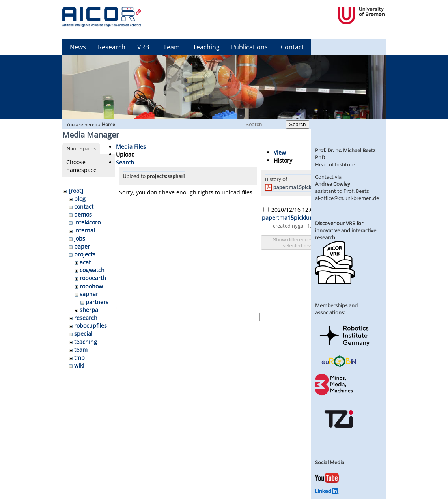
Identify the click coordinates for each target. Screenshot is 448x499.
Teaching (206, 47)
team (81, 350)
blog (80, 199)
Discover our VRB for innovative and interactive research (346, 230)
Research (112, 47)
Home (108, 124)
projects (85, 254)
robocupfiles (91, 326)
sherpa (89, 310)
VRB (143, 47)
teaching (86, 342)
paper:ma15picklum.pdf (301, 187)
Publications (249, 47)
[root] (76, 191)
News (78, 47)
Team (172, 47)
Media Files (131, 147)
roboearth (93, 278)
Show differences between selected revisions (303, 243)
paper (82, 246)
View (280, 152)
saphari (90, 294)
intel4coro (87, 222)
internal (85, 230)
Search (297, 124)
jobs (80, 238)
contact (84, 207)
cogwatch (92, 270)
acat (85, 262)
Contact (292, 47)
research (86, 318)
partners (97, 302)
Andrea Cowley (333, 184)
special (83, 334)
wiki (79, 365)
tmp (79, 358)
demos (83, 214)
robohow (91, 286)
